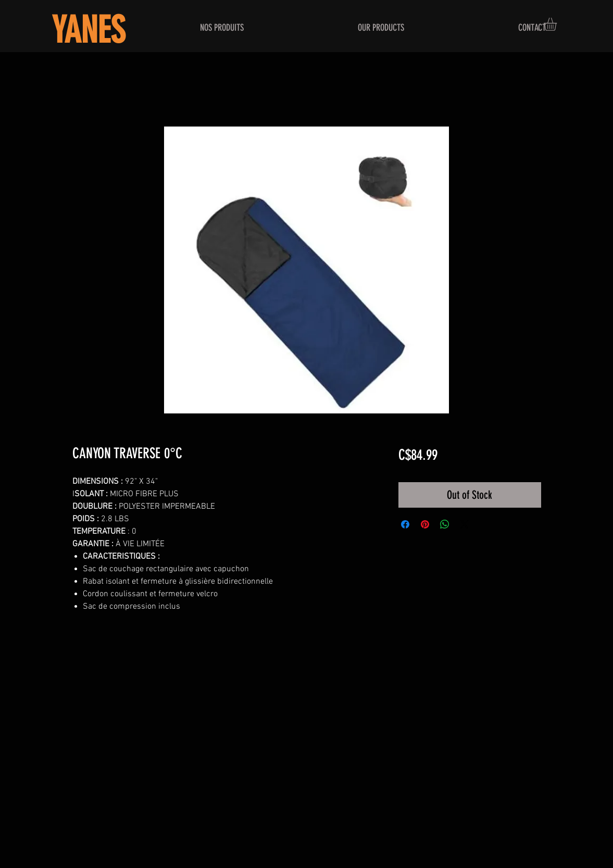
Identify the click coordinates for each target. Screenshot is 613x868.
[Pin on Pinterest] (425, 524)
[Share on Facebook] (405, 524)
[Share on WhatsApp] (445, 524)
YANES (88, 30)
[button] (558, 24)
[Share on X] (465, 524)
